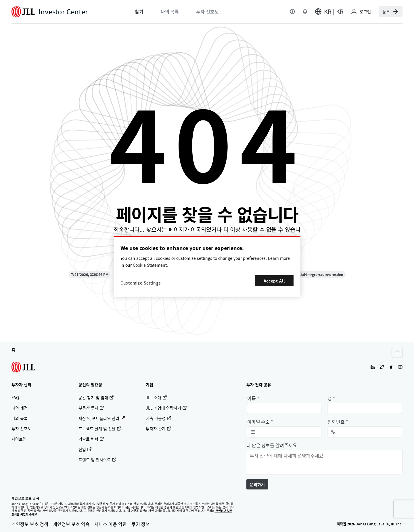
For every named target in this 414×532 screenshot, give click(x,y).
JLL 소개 (156, 397)
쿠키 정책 (141, 524)
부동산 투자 (91, 408)
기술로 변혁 (91, 439)
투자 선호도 (21, 429)
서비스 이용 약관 (111, 524)
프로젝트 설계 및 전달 (100, 429)
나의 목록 (20, 418)
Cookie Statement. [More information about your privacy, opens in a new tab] (150, 265)
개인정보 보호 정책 (30, 524)
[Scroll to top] (397, 352)
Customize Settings (141, 283)
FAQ (15, 397)
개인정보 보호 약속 (71, 524)
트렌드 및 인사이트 (97, 460)
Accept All (274, 281)
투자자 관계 (159, 429)
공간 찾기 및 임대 (96, 397)
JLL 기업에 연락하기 (166, 408)
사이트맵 (19, 439)
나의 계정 (20, 408)
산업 (85, 449)
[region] (207, 266)
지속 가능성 (159, 418)
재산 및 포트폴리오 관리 (102, 418)
